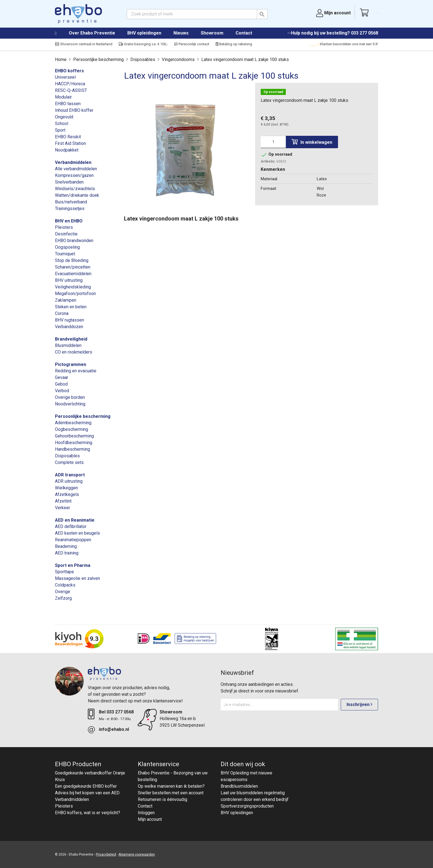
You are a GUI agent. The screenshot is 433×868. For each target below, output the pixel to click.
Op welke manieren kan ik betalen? (171, 786)
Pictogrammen (71, 364)
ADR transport (70, 475)
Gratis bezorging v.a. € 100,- (143, 44)
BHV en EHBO (69, 221)
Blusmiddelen (68, 345)
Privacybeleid (106, 854)
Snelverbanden (69, 182)
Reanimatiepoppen (73, 540)
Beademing (66, 546)
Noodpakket (67, 150)
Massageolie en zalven (77, 578)
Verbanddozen (69, 327)
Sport (60, 130)
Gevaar (62, 377)
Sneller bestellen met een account (171, 793)
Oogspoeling (67, 247)
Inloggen (146, 813)
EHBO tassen (68, 104)
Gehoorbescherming (74, 436)
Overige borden (70, 397)
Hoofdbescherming (74, 443)
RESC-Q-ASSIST (71, 90)
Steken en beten (71, 307)
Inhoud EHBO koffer (74, 110)
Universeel (65, 77)
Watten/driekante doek (77, 195)
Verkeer (63, 508)
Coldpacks (65, 585)
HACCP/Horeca (70, 84)
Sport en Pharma (73, 565)
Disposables (67, 456)
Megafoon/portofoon (75, 294)
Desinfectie (66, 234)
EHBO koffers (69, 71)
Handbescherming (72, 449)
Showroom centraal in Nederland (84, 44)
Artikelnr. (268, 161)
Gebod (61, 384)
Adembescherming (73, 423)
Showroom (212, 33)
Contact (244, 33)
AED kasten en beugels (77, 533)
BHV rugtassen (69, 320)
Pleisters (64, 227)
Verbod (62, 391)
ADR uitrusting (69, 481)
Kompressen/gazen (74, 175)
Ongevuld (64, 117)
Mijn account (150, 819)
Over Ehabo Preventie (92, 33)
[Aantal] (273, 142)
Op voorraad (273, 92)
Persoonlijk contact (192, 44)
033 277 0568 (365, 33)
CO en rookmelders (74, 352)
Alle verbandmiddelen (76, 169)
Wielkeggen (66, 488)
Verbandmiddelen (73, 162)
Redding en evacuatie (76, 371)
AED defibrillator (71, 526)
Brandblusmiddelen (239, 786)
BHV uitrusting (69, 280)
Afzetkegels (67, 494)
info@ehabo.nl (114, 729)
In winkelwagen (312, 142)
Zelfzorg (63, 598)
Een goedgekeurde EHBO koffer (86, 786)
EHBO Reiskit (68, 137)
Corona (62, 313)
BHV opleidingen (144, 33)
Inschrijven (359, 704)
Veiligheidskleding (73, 287)
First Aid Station (70, 143)
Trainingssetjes (70, 209)
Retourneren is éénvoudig (163, 799)
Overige (63, 592)
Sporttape (64, 572)
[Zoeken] (197, 14)
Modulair (63, 97)
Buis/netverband (71, 202)
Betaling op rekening (234, 44)
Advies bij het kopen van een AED (87, 793)
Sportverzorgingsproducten (247, 806)
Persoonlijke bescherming (83, 416)
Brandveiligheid (71, 339)
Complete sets (69, 462)
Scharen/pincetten (73, 267)
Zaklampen (66, 300)
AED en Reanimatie (75, 520)
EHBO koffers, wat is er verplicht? (88, 813)
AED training (67, 553)
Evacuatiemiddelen (73, 274)
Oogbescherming (72, 429)
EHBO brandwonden (74, 241)
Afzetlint (63, 501)
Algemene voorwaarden (137, 854)
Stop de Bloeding (72, 260)
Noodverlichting (70, 404)
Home (61, 33)
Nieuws (181, 33)
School (62, 124)
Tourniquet (65, 254)
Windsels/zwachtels (75, 189)
